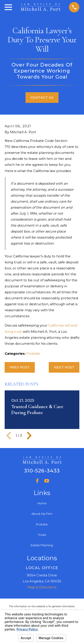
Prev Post (20, 367)
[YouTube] (47, 481)
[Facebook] (37, 481)
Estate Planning (42, 545)
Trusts (42, 535)
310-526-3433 (42, 471)
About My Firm (42, 514)
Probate (33, 353)
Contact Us (42, 97)
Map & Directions (42, 587)
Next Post (64, 367)
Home (42, 503)
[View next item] (29, 436)
